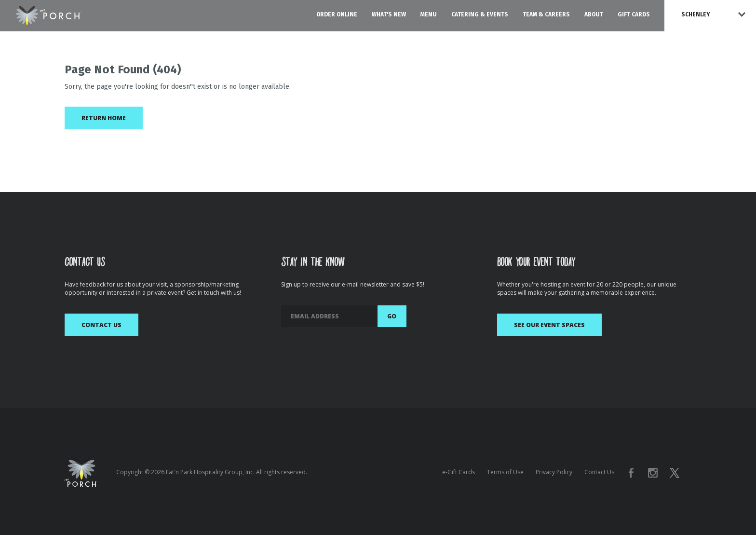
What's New (389, 14)
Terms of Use (505, 472)
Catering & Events (480, 14)
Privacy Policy (554, 472)
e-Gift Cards (459, 472)
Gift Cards (634, 14)
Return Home (104, 118)
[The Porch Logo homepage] (48, 14)
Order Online (337, 14)
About (594, 14)
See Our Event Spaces (549, 325)
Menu (429, 14)
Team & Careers (546, 14)
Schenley (696, 14)
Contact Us (101, 325)
